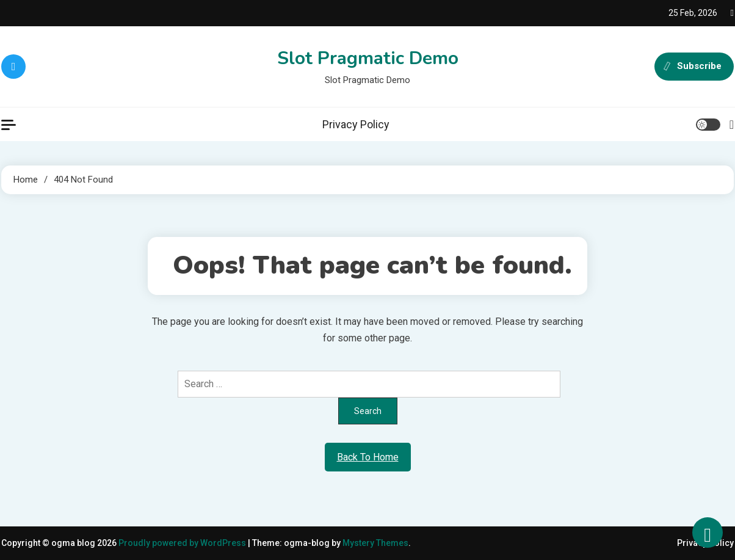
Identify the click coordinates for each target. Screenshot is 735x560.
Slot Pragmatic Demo (368, 58)
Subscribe (694, 67)
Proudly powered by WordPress (183, 543)
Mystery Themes (375, 543)
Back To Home (368, 457)
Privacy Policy (356, 124)
